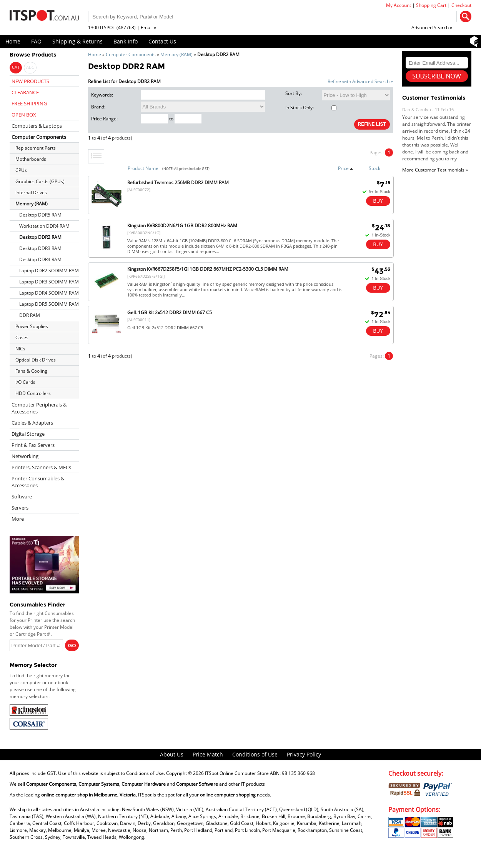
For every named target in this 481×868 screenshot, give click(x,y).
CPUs (21, 170)
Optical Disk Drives (36, 360)
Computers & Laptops (37, 126)
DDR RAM (30, 315)
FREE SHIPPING (29, 103)
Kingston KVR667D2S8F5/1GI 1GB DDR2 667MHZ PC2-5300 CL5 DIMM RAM (208, 269)
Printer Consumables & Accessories (38, 482)
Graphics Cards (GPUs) (40, 181)
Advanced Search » (432, 27)
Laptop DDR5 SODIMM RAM (49, 304)
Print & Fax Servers (33, 445)
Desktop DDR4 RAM (40, 259)
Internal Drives (31, 192)
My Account (399, 5)
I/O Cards (25, 382)
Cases (22, 337)
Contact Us (162, 41)
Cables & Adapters (32, 423)
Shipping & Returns (77, 41)
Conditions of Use (255, 754)
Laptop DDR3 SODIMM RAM (49, 282)
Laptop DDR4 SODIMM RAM (49, 293)
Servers (20, 508)
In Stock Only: (311, 107)
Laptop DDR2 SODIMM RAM (49, 271)
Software (22, 496)
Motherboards (31, 159)
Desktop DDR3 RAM (40, 248)
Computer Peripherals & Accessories (39, 408)
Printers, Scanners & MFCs (41, 467)
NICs (20, 349)
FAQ (36, 41)
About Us (172, 754)
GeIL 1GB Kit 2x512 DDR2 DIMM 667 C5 (170, 312)
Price (345, 168)
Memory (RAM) (176, 54)
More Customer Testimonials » (435, 170)
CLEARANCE (25, 92)
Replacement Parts (36, 148)
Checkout (461, 5)
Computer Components (131, 54)
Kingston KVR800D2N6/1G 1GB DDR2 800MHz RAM (182, 226)
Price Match (208, 754)
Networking (25, 456)
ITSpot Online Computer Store (237, 773)
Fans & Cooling (31, 371)
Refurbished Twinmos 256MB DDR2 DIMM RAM (178, 182)
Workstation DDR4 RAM (44, 226)
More (18, 519)
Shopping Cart (431, 5)
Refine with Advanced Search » (360, 81)
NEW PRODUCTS (30, 81)
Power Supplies (32, 326)
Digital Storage (28, 434)
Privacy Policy (304, 754)
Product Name (143, 168)
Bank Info (126, 41)
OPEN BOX (24, 115)
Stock (374, 168)
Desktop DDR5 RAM (40, 215)
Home (13, 41)
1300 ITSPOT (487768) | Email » (122, 27)
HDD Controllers (33, 393)
